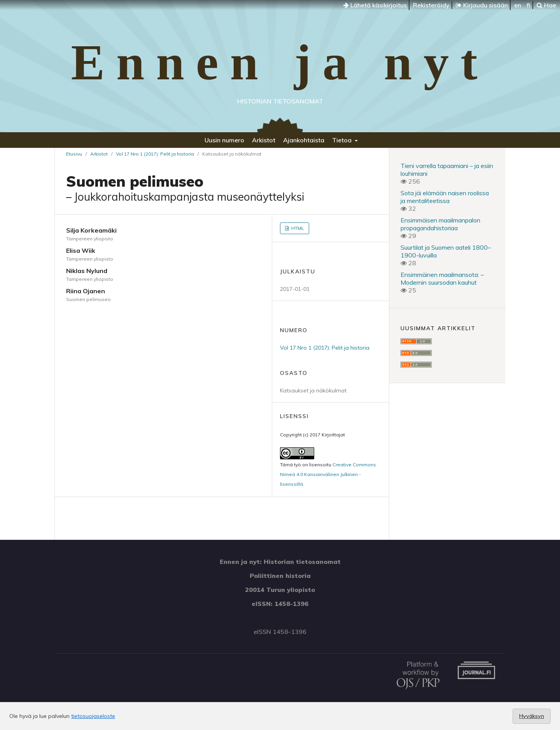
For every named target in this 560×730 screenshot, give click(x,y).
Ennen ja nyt (280, 62)
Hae (546, 5)
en (518, 5)
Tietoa (343, 140)
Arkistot (264, 140)
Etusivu (74, 154)
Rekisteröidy (431, 5)
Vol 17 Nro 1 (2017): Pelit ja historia (155, 154)
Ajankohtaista (304, 140)
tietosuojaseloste (93, 716)
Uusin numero (224, 140)
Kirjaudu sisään (482, 5)
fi (528, 5)
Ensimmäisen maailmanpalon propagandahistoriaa (440, 224)
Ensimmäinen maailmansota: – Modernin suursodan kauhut (442, 278)
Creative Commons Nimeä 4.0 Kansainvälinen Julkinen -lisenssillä (328, 474)
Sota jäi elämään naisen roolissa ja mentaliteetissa (445, 197)
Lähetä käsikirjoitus (375, 5)
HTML (297, 228)
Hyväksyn (532, 716)
